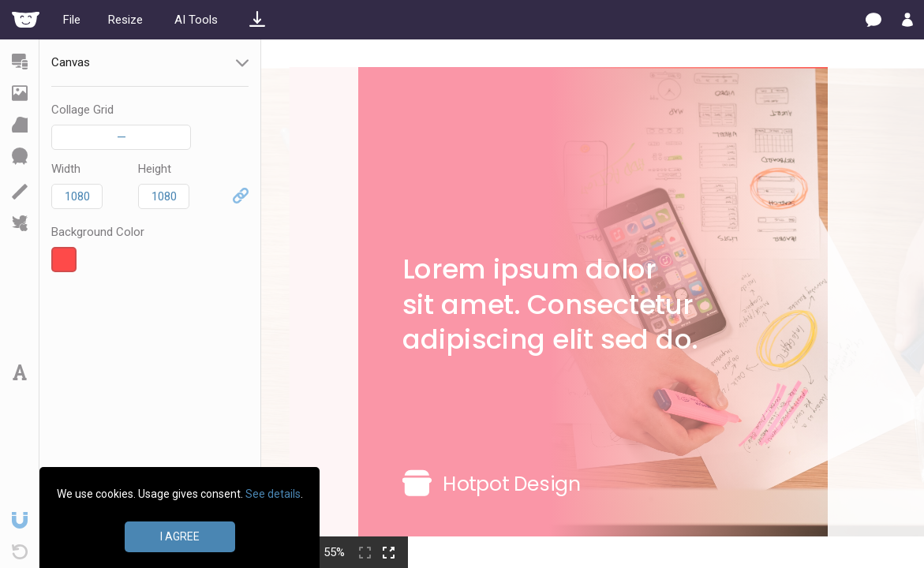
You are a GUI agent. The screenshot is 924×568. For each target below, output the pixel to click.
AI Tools (196, 20)
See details (273, 494)
